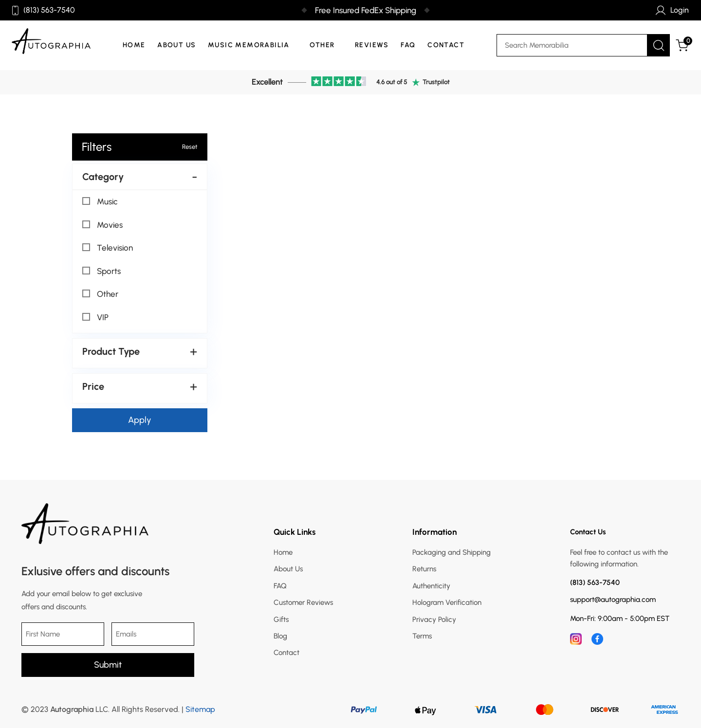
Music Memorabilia (249, 45)
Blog (280, 636)
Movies (102, 225)
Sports (101, 271)
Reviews (372, 45)
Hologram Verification (447, 602)
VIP (95, 317)
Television (108, 248)
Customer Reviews (303, 602)
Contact (446, 45)
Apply (140, 420)
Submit (108, 665)
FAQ (408, 45)
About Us (176, 45)
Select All (97, 190)
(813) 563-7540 (44, 10)
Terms (422, 636)
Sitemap (200, 709)
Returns (424, 569)
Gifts (281, 619)
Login (672, 10)
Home (134, 45)
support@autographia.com (613, 600)
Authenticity (431, 586)
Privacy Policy (434, 619)
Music (100, 201)
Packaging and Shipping (452, 552)
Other (322, 45)
